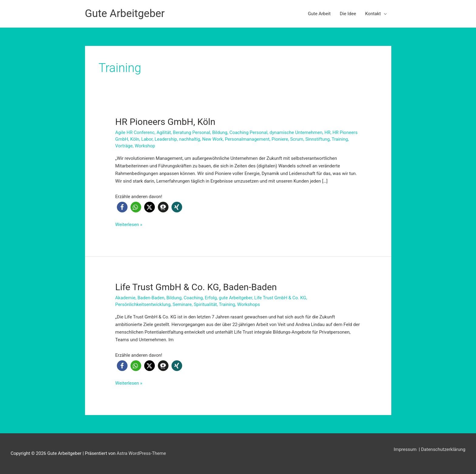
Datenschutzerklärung (443, 449)
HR (328, 132)
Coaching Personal (248, 132)
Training (340, 139)
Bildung (220, 132)
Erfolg (211, 298)
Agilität (164, 132)
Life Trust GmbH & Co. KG (280, 298)
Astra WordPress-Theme (141, 453)
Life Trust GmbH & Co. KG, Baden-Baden (196, 287)
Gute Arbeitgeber (125, 14)
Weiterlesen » (129, 225)
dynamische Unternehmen (296, 132)
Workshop (145, 146)
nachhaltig (190, 139)
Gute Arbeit (319, 14)
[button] (122, 207)
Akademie (126, 298)
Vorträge (124, 146)
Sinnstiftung (318, 139)
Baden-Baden (151, 298)
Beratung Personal (192, 132)
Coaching (193, 298)
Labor (147, 139)
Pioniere (280, 139)
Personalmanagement (247, 139)
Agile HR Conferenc (135, 132)
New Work (212, 139)
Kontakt (373, 14)
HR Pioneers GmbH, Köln (165, 122)
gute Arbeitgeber (236, 298)
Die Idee (348, 14)
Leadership (166, 139)
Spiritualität (205, 304)
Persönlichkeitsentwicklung (143, 304)
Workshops (248, 304)
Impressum (406, 449)
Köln (135, 139)
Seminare (182, 304)
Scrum (297, 139)
